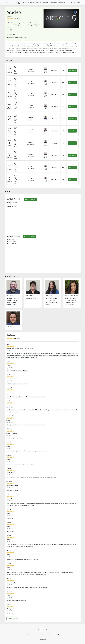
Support (46, 3)
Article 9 (30, 69)
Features (29, 634)
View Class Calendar (30, 199)
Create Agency (53, 3)
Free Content (31, 3)
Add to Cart (72, 70)
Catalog (24, 3)
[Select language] (44, 629)
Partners (36, 634)
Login (78, 3)
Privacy (57, 634)
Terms (50, 634)
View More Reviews (13, 618)
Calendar (61, 3)
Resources (39, 3)
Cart (73, 3)
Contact (44, 634)
